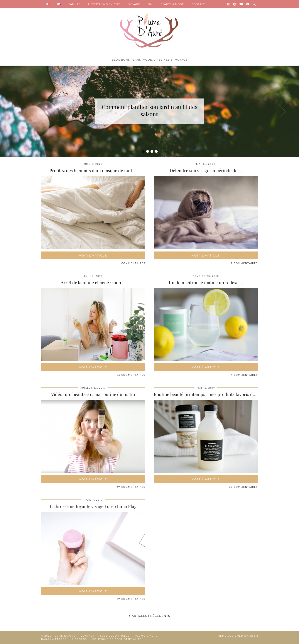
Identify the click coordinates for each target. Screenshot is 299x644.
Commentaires (133, 263)
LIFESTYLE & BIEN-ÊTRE (104, 4)
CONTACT (198, 4)
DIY (150, 4)
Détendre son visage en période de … (206, 170)
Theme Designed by (237, 636)
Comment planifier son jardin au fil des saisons (149, 110)
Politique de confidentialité (117, 639)
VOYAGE (134, 4)
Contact (88, 636)
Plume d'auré (64, 636)
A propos (79, 639)
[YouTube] (241, 4)
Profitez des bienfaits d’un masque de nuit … (93, 170)
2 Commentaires (244, 263)
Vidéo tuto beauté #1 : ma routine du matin (93, 394)
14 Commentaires (244, 375)
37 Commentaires (131, 487)
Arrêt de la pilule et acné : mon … (93, 282)
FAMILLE (74, 4)
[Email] (248, 4)
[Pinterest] (235, 4)
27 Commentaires (244, 487)
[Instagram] (229, 4)
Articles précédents (149, 616)
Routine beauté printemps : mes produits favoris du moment (213, 394)
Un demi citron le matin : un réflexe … (206, 282)
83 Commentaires (131, 375)
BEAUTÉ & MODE (172, 4)
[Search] (254, 4)
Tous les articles (115, 636)
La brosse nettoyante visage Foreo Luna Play (93, 506)
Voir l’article (93, 255)
